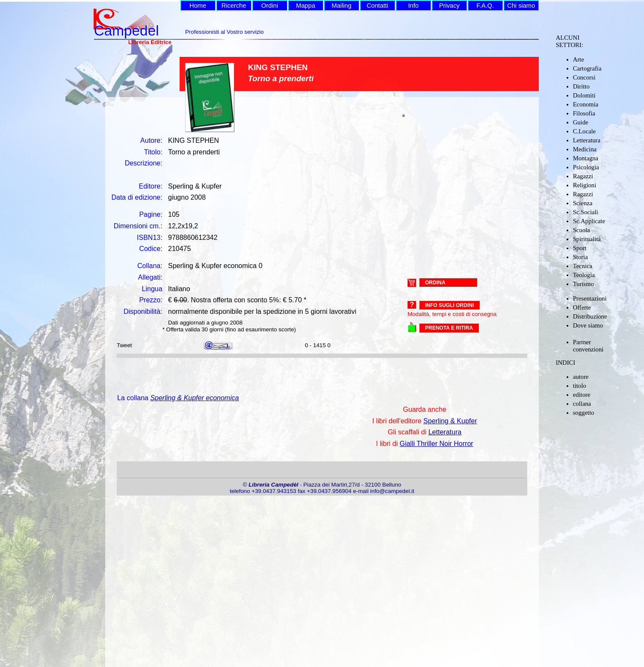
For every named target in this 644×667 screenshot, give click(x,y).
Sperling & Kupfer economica (194, 398)
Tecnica (583, 266)
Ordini (270, 6)
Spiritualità (587, 239)
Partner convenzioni (588, 346)
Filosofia (584, 113)
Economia (586, 104)
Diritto (581, 86)
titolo (580, 386)
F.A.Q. (485, 6)
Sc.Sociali (586, 212)
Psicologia (586, 167)
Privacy (449, 6)
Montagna (586, 158)
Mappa (306, 6)
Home (198, 6)
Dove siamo (588, 325)
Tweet (124, 345)
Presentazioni (590, 298)
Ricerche (234, 6)
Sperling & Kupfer (450, 421)
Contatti (377, 6)
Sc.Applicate (589, 221)
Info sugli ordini (449, 305)
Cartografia (587, 68)
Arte (579, 59)
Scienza (583, 203)
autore (581, 377)
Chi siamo (521, 6)
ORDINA (435, 282)
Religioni (585, 185)
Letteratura (587, 140)
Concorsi (584, 77)
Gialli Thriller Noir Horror (436, 444)
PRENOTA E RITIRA (449, 328)
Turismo (583, 284)
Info (413, 6)
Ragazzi (583, 176)
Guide (581, 122)
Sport (580, 248)
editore (582, 395)
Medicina (585, 149)
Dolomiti (584, 95)
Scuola (582, 230)
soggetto (584, 413)
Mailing (341, 6)
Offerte (582, 307)
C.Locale (584, 131)
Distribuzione (590, 316)
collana (582, 404)
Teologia (584, 275)
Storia (580, 257)
